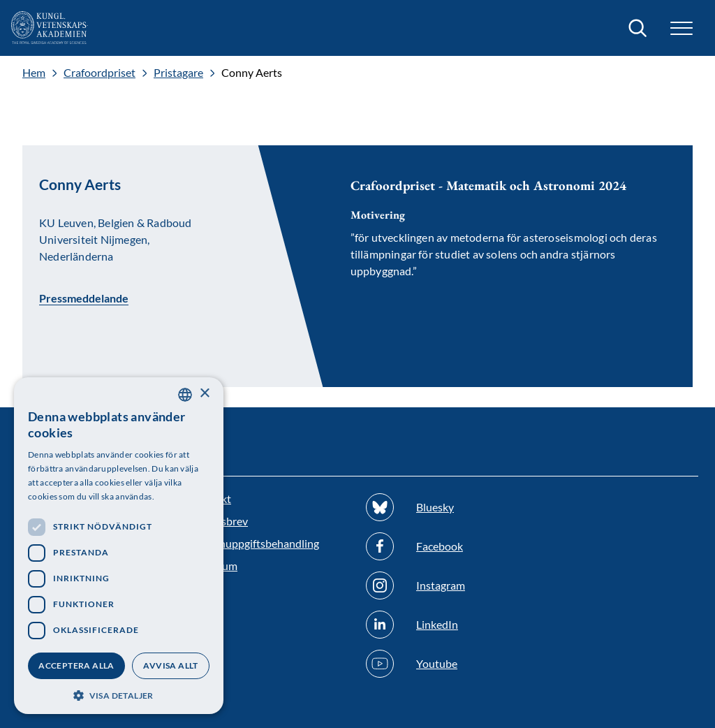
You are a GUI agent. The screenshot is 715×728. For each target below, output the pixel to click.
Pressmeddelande (84, 298)
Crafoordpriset (99, 73)
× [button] (204, 394)
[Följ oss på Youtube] (445, 664)
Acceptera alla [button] (76, 665)
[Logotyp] (50, 28)
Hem (34, 73)
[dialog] (119, 546)
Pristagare (178, 73)
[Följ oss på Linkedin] (445, 625)
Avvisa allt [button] (170, 665)
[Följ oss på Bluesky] (445, 507)
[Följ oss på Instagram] (445, 585)
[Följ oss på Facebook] (445, 546)
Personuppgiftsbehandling (255, 543)
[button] (681, 28)
